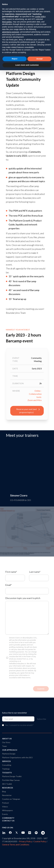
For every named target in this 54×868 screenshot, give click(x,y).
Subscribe (43, 719)
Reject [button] (14, 59)
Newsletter (7, 795)
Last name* (35, 572)
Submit (41, 689)
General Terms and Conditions (16, 844)
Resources (8, 788)
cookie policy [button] (40, 17)
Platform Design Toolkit (12, 776)
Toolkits (7, 773)
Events (5, 814)
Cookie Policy (40, 841)
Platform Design (9, 754)
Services (6, 761)
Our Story (6, 742)
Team (4, 746)
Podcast (6, 803)
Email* (8, 585)
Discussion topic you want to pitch (23, 598)
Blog (4, 791)
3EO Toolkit (7, 784)
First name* (11, 572)
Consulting (7, 765)
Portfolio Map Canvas (11, 780)
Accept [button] (39, 59)
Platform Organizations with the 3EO (17, 757)
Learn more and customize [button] (27, 65)
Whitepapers (8, 810)
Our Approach (10, 750)
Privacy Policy (26, 841)
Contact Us (8, 821)
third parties (7, 22)
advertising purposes (11, 32)
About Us (7, 739)
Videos (5, 807)
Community (8, 818)
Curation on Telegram (11, 799)
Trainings (6, 769)
